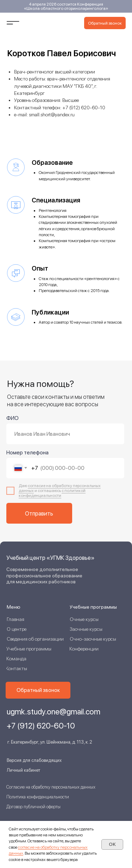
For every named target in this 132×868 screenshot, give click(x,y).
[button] (105, 23)
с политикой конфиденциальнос (52, 493)
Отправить (39, 513)
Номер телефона (27, 452)
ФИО (12, 418)
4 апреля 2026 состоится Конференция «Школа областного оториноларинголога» (66, 6)
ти (59, 495)
